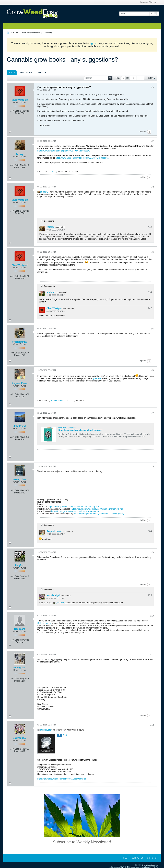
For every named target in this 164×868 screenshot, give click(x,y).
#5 (153, 329)
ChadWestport (20, 100)
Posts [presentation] (12, 73)
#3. (150, 227)
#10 (152, 616)
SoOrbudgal (53, 595)
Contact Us (138, 858)
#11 (152, 655)
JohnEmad (20, 426)
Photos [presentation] (42, 73)
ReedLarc (20, 629)
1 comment (49, 221)
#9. (150, 595)
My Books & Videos (67, 428)
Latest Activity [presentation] (27, 73)
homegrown (20, 668)
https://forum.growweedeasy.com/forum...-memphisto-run (97, 509)
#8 (153, 466)
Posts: (18, 113)
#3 (153, 187)
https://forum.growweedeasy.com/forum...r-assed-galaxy (99, 514)
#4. (150, 292)
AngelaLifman (20, 383)
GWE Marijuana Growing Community (37, 32)
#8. (150, 531)
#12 (152, 725)
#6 (153, 370)
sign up (94, 43)
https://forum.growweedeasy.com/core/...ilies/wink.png (62, 779)
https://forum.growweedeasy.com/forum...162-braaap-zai (73, 507)
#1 (153, 87)
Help (126, 858)
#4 (153, 252)
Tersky (20, 154)
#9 (153, 552)
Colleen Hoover (44, 623)
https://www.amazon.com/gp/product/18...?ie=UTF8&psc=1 (64, 151)
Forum (16, 32)
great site (97, 378)
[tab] (12, 73)
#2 (153, 141)
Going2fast (20, 479)
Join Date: (15, 111)
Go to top (152, 858)
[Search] (136, 14)
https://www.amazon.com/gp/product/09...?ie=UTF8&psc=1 (82, 158)
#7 (153, 413)
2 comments (49, 286)
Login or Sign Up (149, 2)
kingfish (20, 565)
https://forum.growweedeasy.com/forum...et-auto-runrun (76, 511)
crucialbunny (20, 342)
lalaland (51, 292)
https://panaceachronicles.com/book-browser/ (80, 430)
